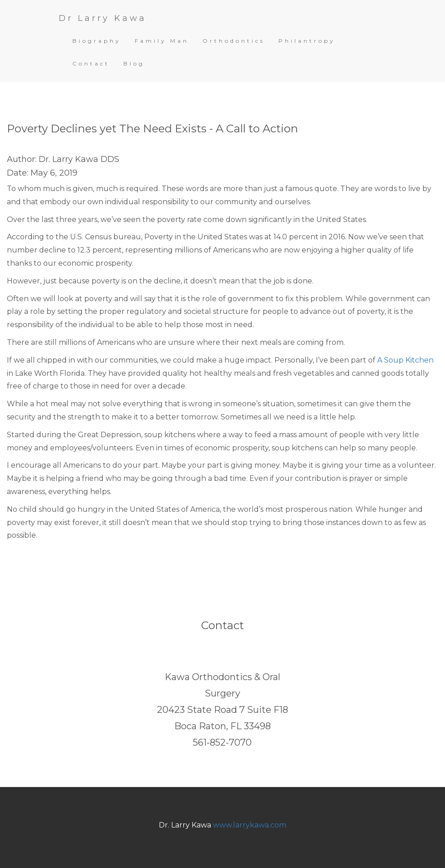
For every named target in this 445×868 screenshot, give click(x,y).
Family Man (162, 41)
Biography (97, 41)
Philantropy (307, 41)
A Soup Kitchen (405, 360)
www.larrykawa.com (250, 825)
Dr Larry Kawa (103, 18)
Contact (91, 63)
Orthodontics (234, 41)
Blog (134, 63)
